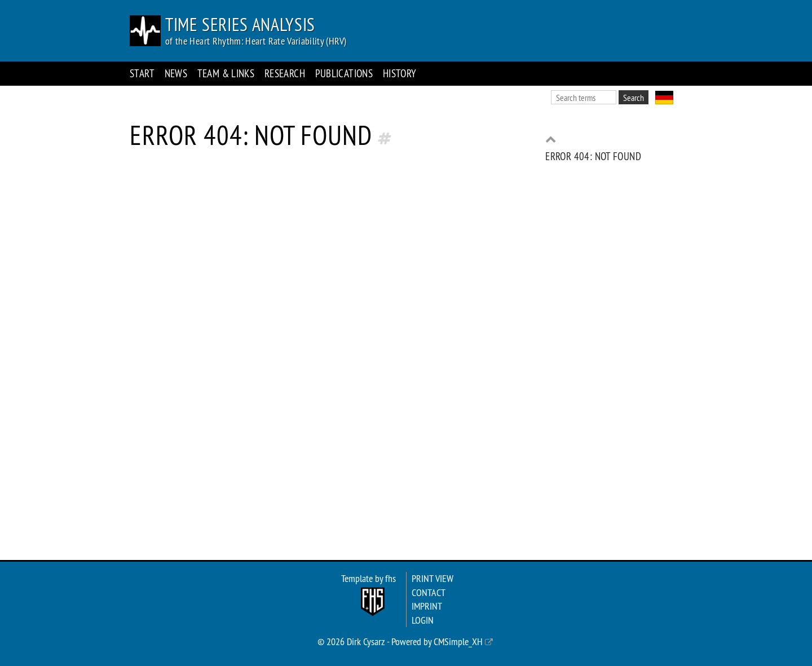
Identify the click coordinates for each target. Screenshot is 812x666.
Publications (344, 73)
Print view (433, 579)
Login (423, 620)
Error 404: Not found (593, 156)
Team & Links (226, 73)
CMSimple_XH (458, 642)
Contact (429, 593)
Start (142, 73)
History (400, 73)
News (176, 73)
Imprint (427, 606)
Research (285, 73)
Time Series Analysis (240, 24)
